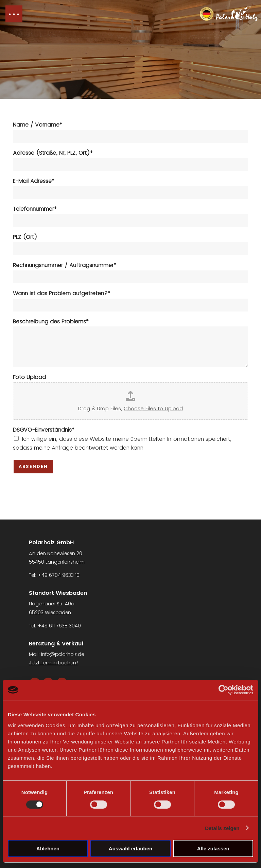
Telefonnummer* (35, 209)
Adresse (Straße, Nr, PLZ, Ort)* (53, 153)
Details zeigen (222, 828)
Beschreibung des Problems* (51, 322)
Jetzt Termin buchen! (54, 663)
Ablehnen (48, 848)
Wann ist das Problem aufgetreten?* (62, 294)
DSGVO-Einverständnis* (44, 430)
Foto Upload (29, 378)
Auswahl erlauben (130, 848)
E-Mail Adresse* (34, 181)
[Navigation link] (229, 14)
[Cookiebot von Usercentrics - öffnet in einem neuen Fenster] (223, 690)
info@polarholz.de (63, 654)
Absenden (33, 466)
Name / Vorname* (38, 125)
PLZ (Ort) (25, 237)
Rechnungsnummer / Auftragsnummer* (65, 266)
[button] (14, 14)
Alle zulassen (213, 848)
